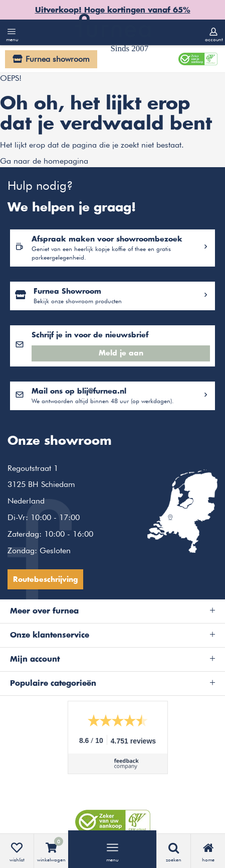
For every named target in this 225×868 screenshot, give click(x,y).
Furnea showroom (58, 59)
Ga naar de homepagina (44, 161)
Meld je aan (121, 353)
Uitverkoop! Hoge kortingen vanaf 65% (113, 10)
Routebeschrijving (45, 580)
